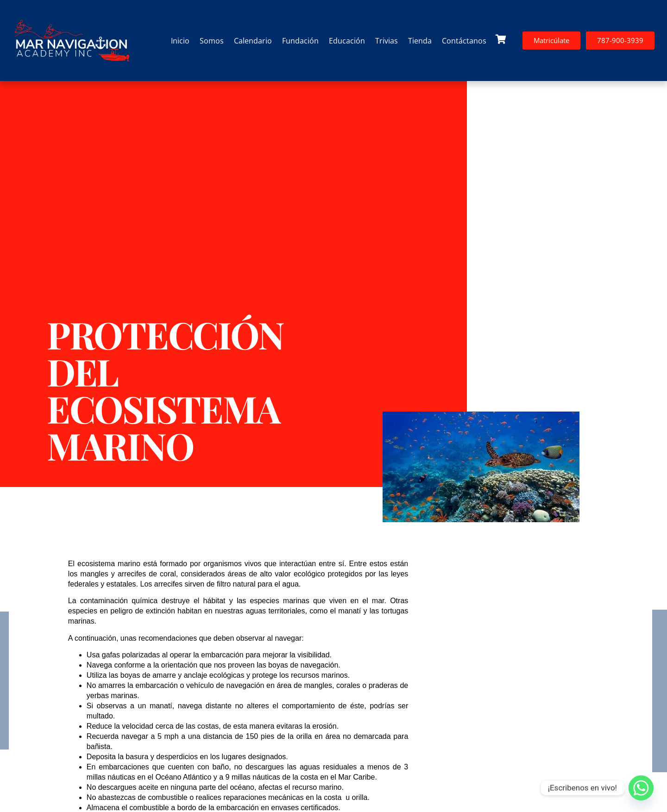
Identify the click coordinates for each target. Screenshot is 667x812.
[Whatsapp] (641, 788)
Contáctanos (464, 41)
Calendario (253, 41)
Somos (212, 41)
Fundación (300, 41)
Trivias (387, 41)
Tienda (420, 41)
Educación (347, 41)
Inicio (180, 41)
